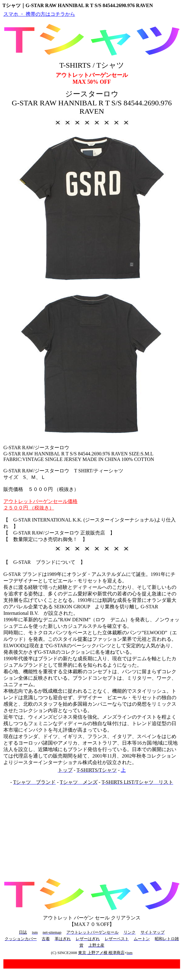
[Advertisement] (92, 830)
